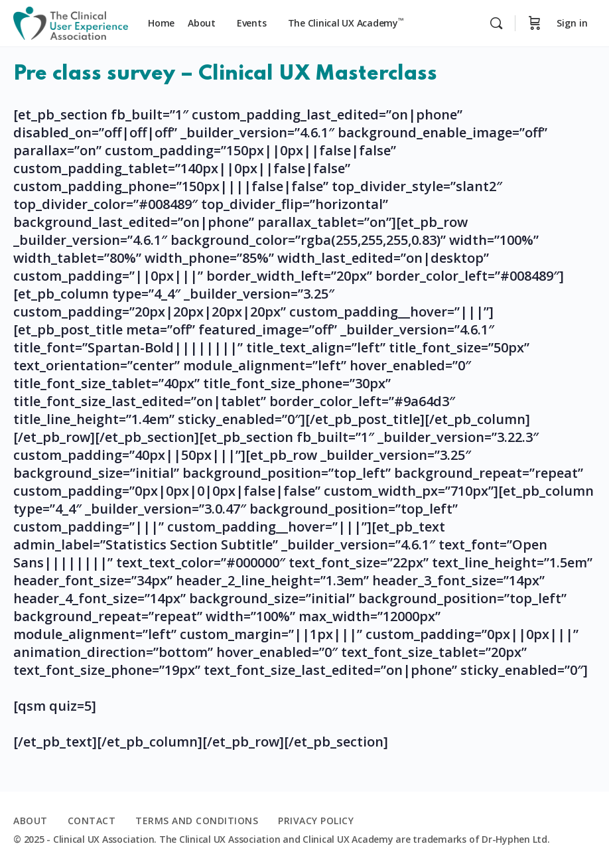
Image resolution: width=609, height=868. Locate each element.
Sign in (572, 23)
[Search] (496, 23)
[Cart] (535, 23)
